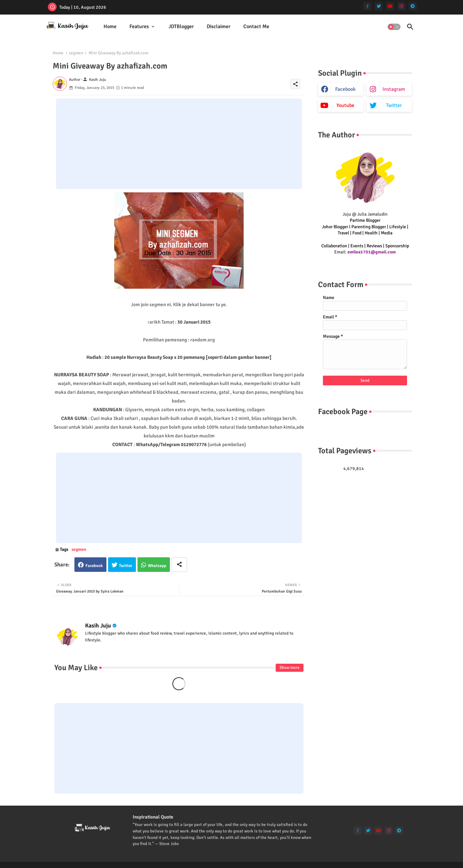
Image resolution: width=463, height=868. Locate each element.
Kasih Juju (98, 626)
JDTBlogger (181, 27)
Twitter (126, 566)
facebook (345, 89)
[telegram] (413, 6)
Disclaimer (219, 27)
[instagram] (401, 6)
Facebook (94, 566)
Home (110, 27)
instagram (394, 89)
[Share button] (179, 565)
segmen (76, 53)
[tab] (110, 27)
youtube (345, 105)
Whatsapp (157, 566)
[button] (394, 27)
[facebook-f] (367, 6)
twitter (394, 105)
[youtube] (390, 6)
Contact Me (256, 27)
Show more (290, 668)
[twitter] (379, 6)
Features (139, 27)
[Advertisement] (179, 144)
